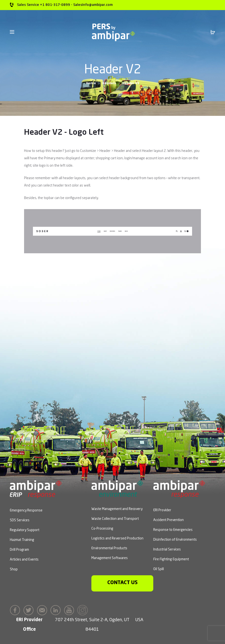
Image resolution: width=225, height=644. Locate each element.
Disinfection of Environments (175, 540)
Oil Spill (159, 569)
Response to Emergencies (173, 530)
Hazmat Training (22, 540)
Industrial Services (167, 550)
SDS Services (20, 520)
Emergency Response (26, 510)
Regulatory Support (25, 530)
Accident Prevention (169, 520)
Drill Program (19, 550)
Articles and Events (24, 560)
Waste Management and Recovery (117, 509)
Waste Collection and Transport (115, 519)
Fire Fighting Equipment (171, 559)
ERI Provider (162, 510)
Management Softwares (110, 558)
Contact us (122, 583)
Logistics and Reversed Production (117, 538)
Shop (14, 569)
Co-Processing (102, 529)
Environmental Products (109, 548)
